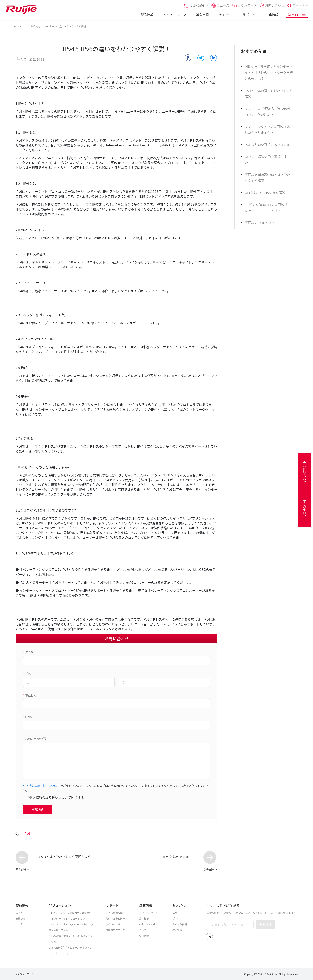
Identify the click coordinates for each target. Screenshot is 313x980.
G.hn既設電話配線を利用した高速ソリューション (71, 939)
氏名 (28, 674)
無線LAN (20, 919)
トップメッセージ (149, 913)
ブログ (176, 919)
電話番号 (31, 695)
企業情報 (272, 15)
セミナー (226, 15)
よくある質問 (33, 26)
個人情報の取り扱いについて (41, 786)
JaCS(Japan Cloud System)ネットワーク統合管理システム (71, 927)
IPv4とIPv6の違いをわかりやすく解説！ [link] (67, 26)
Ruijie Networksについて (149, 927)
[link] (18, 26)
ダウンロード (113, 924)
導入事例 (203, 15)
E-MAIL (30, 717)
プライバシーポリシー (24, 974)
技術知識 (177, 930)
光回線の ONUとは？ (260, 223)
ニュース (177, 913)
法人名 (29, 652)
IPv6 (27, 833)
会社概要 (144, 919)
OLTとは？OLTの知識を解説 (265, 193)
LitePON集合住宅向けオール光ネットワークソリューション (70, 950)
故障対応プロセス (115, 930)
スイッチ (20, 913)
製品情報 (147, 15)
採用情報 (144, 936)
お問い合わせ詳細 (36, 739)
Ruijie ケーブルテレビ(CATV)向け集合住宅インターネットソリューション (70, 916)
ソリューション (175, 15)
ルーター (20, 924)
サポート (249, 15)
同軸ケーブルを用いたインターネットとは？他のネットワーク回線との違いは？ (269, 72)
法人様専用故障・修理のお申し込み (115, 916)
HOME (18, 26)
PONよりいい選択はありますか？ (269, 145)
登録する (266, 924)
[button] (196, 6)
